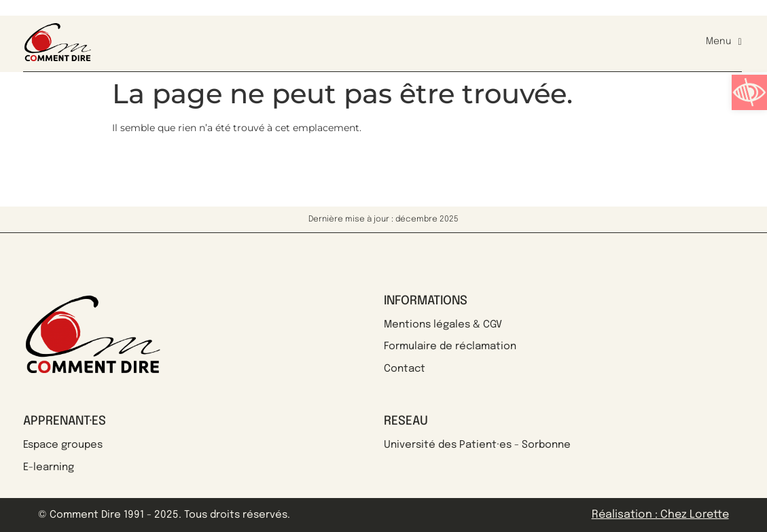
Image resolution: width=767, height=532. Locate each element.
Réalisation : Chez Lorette (660, 515)
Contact (405, 369)
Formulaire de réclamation (450, 347)
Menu (724, 42)
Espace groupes (63, 445)
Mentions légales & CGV (443, 325)
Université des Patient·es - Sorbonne (477, 445)
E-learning (49, 467)
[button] (749, 92)
